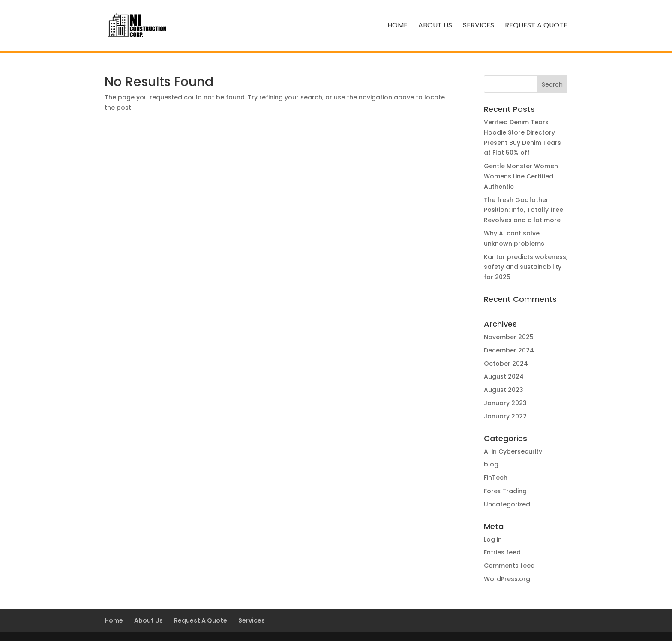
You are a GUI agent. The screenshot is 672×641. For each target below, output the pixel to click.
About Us (435, 26)
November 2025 (509, 337)
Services (478, 26)
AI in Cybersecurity (513, 451)
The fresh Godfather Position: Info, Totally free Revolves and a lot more (523, 210)
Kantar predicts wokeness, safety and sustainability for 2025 (526, 267)
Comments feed (509, 566)
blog (491, 464)
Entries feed (502, 552)
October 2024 (506, 364)
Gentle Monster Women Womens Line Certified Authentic (521, 176)
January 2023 (505, 403)
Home (397, 26)
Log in (493, 539)
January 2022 (505, 416)
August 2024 (504, 376)
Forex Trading (505, 491)
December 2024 (509, 350)
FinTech (496, 478)
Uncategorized (507, 504)
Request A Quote (536, 26)
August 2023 (504, 390)
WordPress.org (507, 579)
